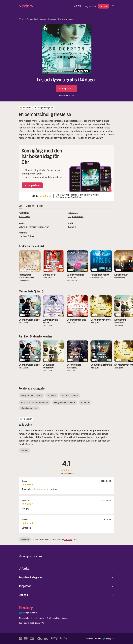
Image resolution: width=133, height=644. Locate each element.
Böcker (22, 19)
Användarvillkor (53, 618)
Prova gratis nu (67, 88)
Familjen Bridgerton (39, 227)
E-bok (31, 236)
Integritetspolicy (38, 618)
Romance (52, 19)
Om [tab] (21, 206)
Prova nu (103, 6)
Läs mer (25, 450)
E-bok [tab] (40, 206)
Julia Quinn (24, 216)
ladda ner (68, 540)
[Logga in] (90, 6)
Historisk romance (66, 19)
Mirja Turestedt (75, 216)
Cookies (65, 618)
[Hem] (46, 6)
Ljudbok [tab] (30, 206)
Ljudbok (23, 236)
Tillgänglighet (25, 618)
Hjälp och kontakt (30, 556)
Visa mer (25, 540)
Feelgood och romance (37, 19)
